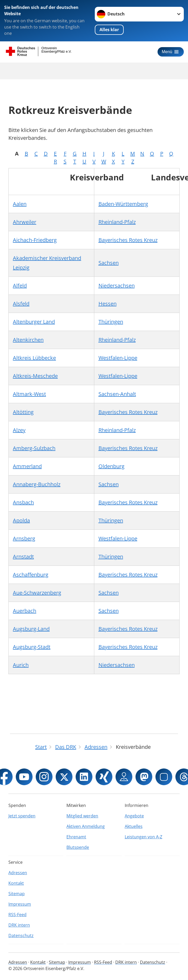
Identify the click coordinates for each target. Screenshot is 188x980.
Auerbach (25, 611)
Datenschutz (21, 935)
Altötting (23, 412)
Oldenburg (111, 466)
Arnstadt (23, 557)
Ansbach (23, 502)
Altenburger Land (34, 322)
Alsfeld (21, 304)
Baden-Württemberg (123, 204)
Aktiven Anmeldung (86, 826)
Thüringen (111, 322)
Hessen (108, 304)
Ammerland (27, 466)
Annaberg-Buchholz (37, 484)
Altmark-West (29, 394)
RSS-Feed (17, 915)
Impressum (20, 904)
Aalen (20, 204)
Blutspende (78, 847)
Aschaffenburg (31, 575)
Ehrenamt (76, 837)
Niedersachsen (117, 286)
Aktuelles (134, 826)
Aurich (21, 665)
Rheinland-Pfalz (117, 222)
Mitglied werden (82, 816)
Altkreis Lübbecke (34, 358)
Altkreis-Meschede (35, 376)
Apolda (21, 520)
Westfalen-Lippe (118, 358)
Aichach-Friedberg (35, 240)
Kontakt (16, 883)
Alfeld (20, 286)
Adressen (18, 873)
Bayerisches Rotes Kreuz (128, 240)
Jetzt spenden (22, 816)
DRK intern (19, 925)
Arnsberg (24, 538)
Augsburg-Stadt (32, 647)
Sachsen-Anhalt (117, 394)
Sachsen (109, 263)
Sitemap (17, 894)
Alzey (19, 430)
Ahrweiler (25, 222)
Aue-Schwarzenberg (37, 593)
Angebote (134, 816)
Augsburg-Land (31, 629)
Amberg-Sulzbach (34, 448)
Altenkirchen (28, 340)
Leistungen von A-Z (143, 837)
